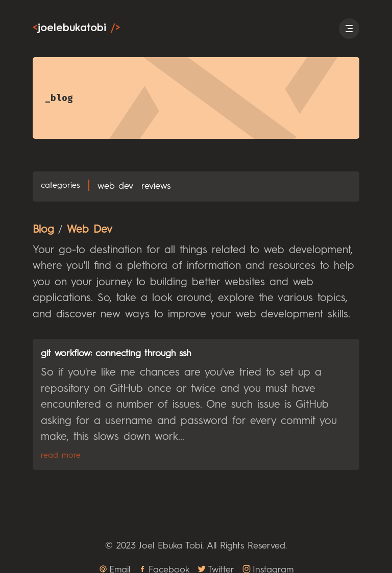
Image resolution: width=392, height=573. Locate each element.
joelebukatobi (76, 28)
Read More (61, 456)
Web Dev (115, 186)
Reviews (156, 186)
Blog (43, 230)
